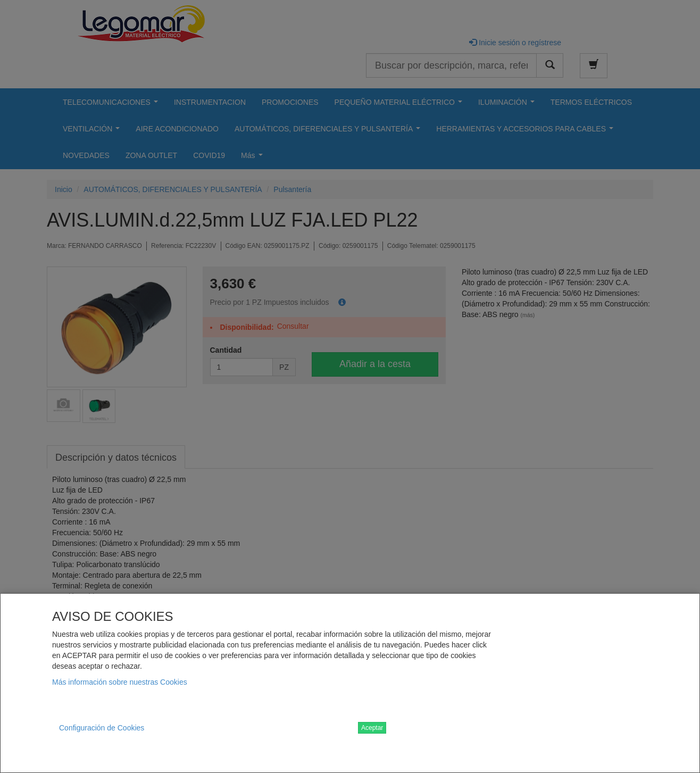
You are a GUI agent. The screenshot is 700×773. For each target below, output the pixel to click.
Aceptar (372, 728)
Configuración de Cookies (102, 728)
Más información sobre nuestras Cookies (120, 682)
